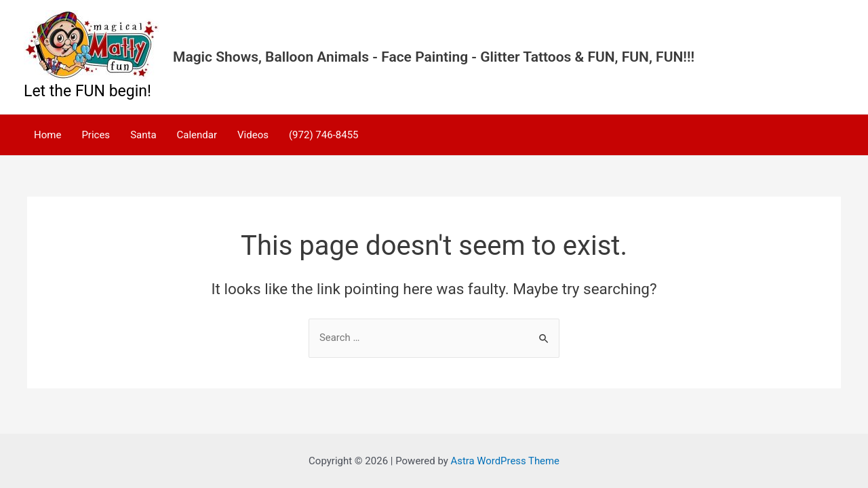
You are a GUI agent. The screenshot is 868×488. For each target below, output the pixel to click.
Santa (143, 135)
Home (47, 135)
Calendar (197, 135)
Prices (96, 135)
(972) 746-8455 (324, 135)
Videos (253, 135)
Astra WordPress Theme (505, 461)
